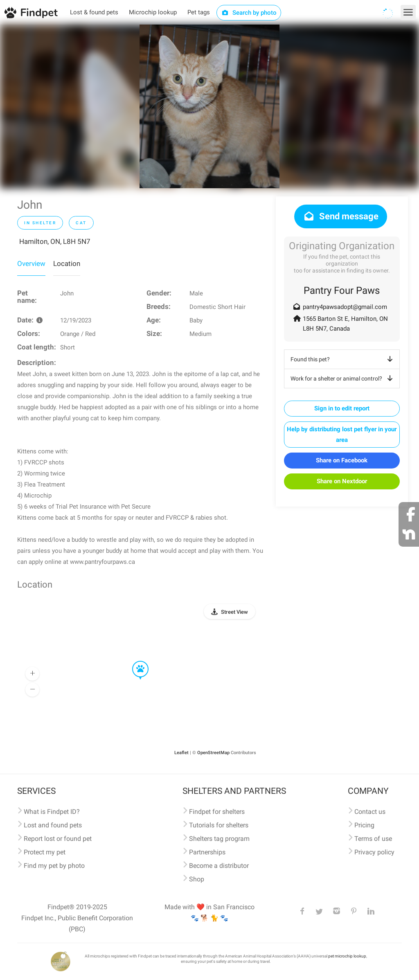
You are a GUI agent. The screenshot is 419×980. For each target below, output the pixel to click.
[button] (135, 661)
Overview (31, 264)
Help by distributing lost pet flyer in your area (342, 435)
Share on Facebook (342, 460)
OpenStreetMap (213, 753)
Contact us (370, 812)
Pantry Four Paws (342, 291)
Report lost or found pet (58, 839)
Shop (197, 879)
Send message (341, 216)
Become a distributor (219, 866)
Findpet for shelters (217, 812)
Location (67, 264)
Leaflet (181, 753)
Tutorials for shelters (219, 825)
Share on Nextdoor (342, 481)
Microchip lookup (153, 12)
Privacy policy (374, 852)
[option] (209, 106)
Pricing (364, 825)
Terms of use (373, 839)
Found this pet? (343, 359)
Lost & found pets (94, 12)
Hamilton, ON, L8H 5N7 (55, 241)
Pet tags (199, 12)
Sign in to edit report (342, 408)
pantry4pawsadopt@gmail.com (345, 307)
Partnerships (207, 852)
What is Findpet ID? (52, 812)
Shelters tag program (219, 839)
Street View (234, 612)
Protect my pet (45, 852)
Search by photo (249, 13)
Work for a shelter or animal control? (343, 378)
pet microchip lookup (347, 956)
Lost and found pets (53, 825)
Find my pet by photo (54, 866)
